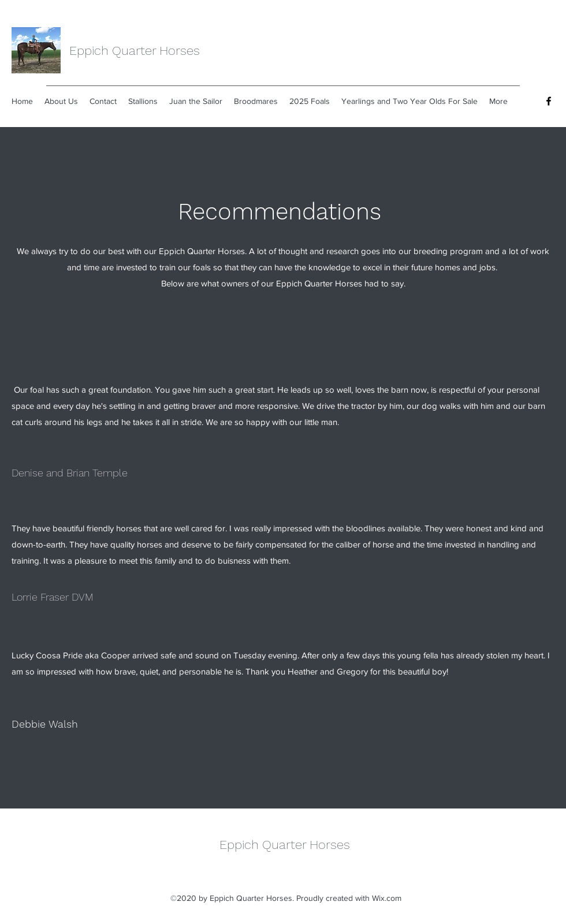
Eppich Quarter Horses (135, 51)
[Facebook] (549, 101)
